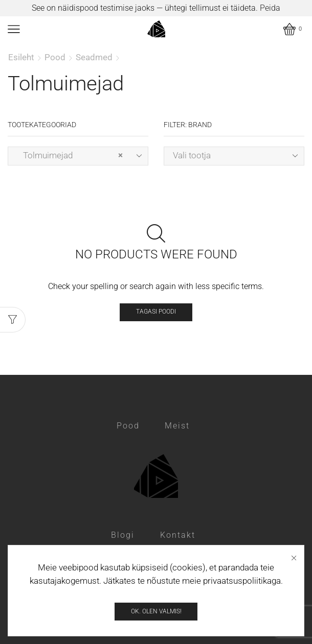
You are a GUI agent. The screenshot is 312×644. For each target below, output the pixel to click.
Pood (55, 57)
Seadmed (94, 57)
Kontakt (178, 535)
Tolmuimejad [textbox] (70, 156)
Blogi (123, 535)
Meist (177, 426)
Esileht (21, 57)
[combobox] (78, 156)
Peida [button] (270, 8)
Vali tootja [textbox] (192, 155)
